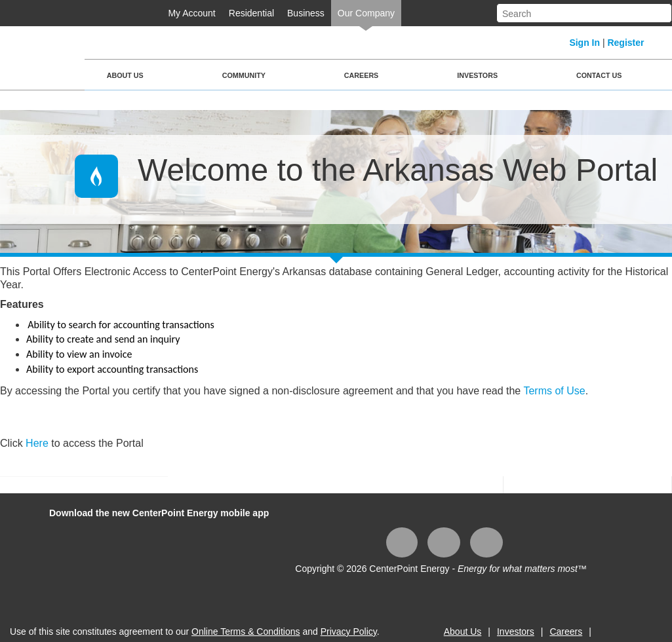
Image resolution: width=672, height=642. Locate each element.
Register (625, 43)
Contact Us (599, 75)
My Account (191, 13)
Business (306, 13)
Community (244, 75)
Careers (361, 75)
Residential (251, 13)
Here (38, 443)
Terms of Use (554, 391)
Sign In (584, 43)
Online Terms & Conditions (246, 632)
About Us (125, 75)
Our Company (366, 13)
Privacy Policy (349, 632)
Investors (477, 75)
